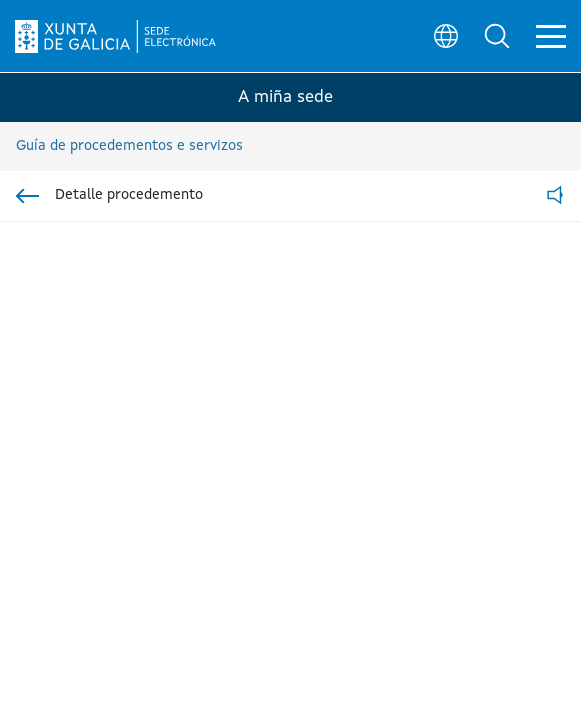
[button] (497, 36)
